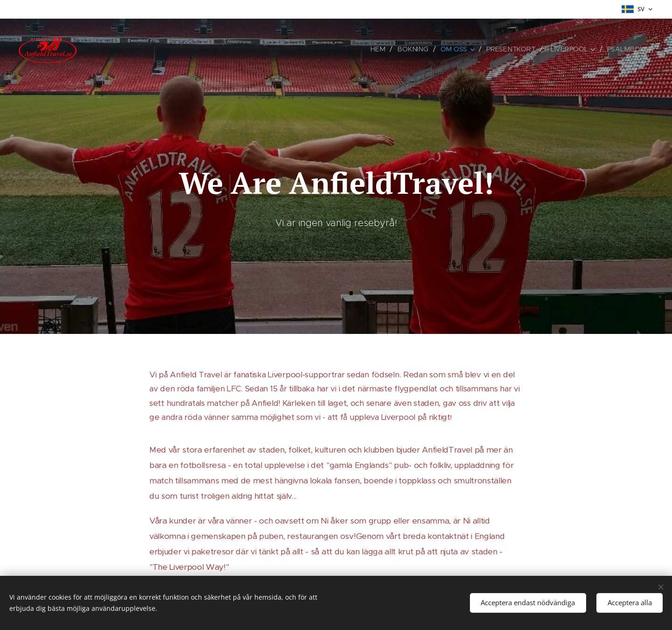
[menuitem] (384, 49)
